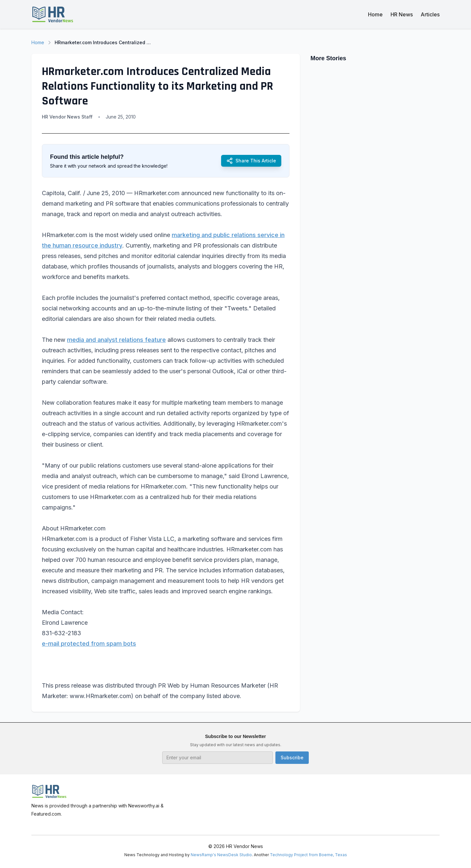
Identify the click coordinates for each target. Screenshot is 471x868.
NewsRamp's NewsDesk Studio (221, 855)
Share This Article (251, 161)
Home (375, 14)
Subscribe (292, 757)
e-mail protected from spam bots (89, 644)
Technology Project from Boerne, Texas (308, 855)
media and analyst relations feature (116, 340)
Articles (430, 14)
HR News (402, 14)
